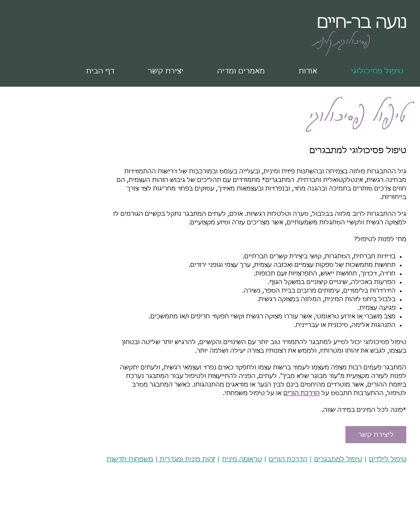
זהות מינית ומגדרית (186, 459)
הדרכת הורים (301, 393)
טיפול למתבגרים (338, 459)
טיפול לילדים (388, 459)
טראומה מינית (242, 459)
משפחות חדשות (130, 459)
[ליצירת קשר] (376, 435)
